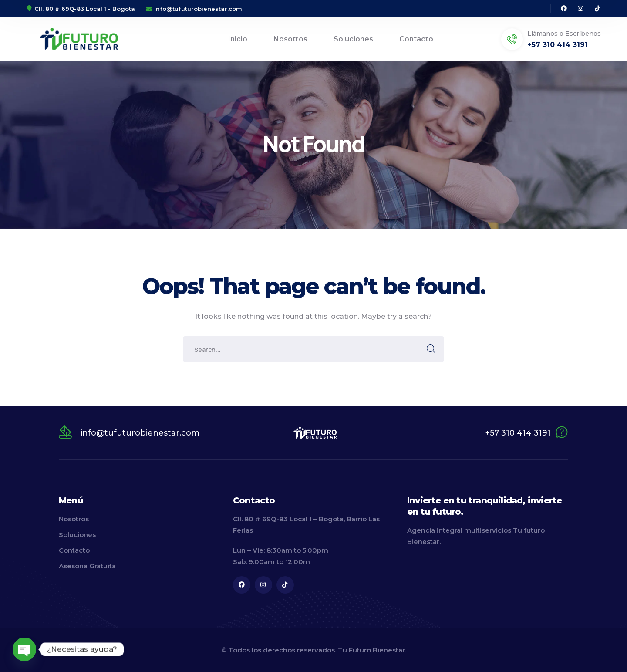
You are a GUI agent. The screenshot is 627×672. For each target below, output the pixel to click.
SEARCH (431, 349)
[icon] (564, 9)
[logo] (315, 432)
